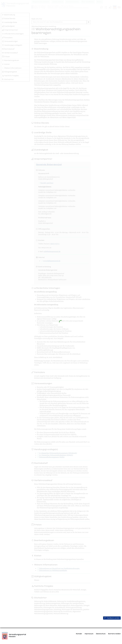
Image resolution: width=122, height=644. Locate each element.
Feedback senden (112, 618)
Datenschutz (101, 634)
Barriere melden (114, 634)
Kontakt (79, 634)
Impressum (89, 634)
